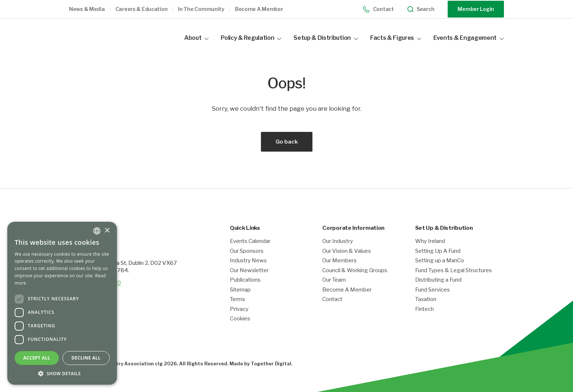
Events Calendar (250, 241)
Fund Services (432, 290)
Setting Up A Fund (438, 251)
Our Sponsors (247, 251)
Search (421, 9)
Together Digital (271, 364)
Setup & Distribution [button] (326, 38)
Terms (238, 299)
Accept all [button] (37, 358)
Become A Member (347, 290)
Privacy (239, 309)
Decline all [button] (86, 358)
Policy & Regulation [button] (251, 38)
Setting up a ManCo (440, 261)
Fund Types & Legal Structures (454, 271)
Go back (287, 142)
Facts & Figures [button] (396, 38)
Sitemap (240, 290)
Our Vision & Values (347, 251)
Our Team (334, 280)
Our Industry (338, 241)
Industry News (248, 261)
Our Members (339, 261)
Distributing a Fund (438, 280)
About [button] (196, 38)
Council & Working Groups (355, 271)
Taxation (426, 299)
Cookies (240, 319)
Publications (245, 280)
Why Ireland (430, 241)
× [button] (107, 231)
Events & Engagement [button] (469, 38)
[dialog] (62, 303)
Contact (378, 9)
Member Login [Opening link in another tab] (476, 9)
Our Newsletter (249, 271)
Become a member (259, 9)
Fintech (424, 309)
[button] (92, 9)
